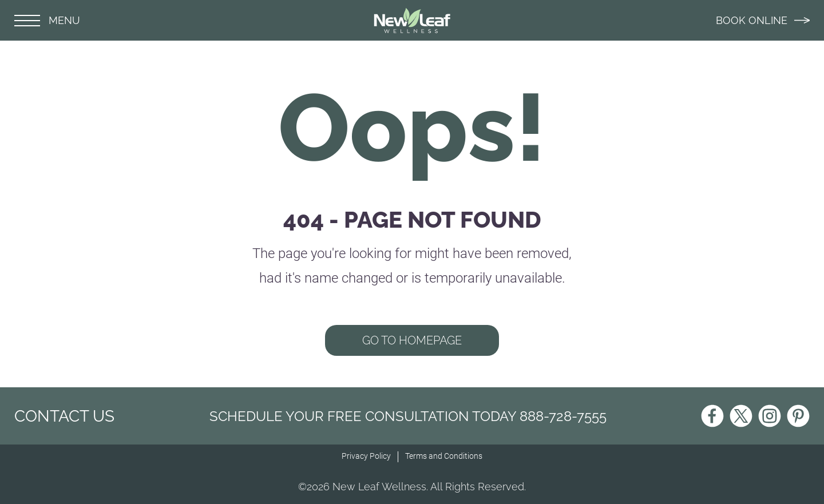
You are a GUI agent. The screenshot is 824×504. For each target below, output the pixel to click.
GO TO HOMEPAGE (412, 340)
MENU (47, 20)
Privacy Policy (366, 456)
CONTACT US (64, 416)
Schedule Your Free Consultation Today (408, 416)
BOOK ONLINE (763, 20)
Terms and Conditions (444, 456)
